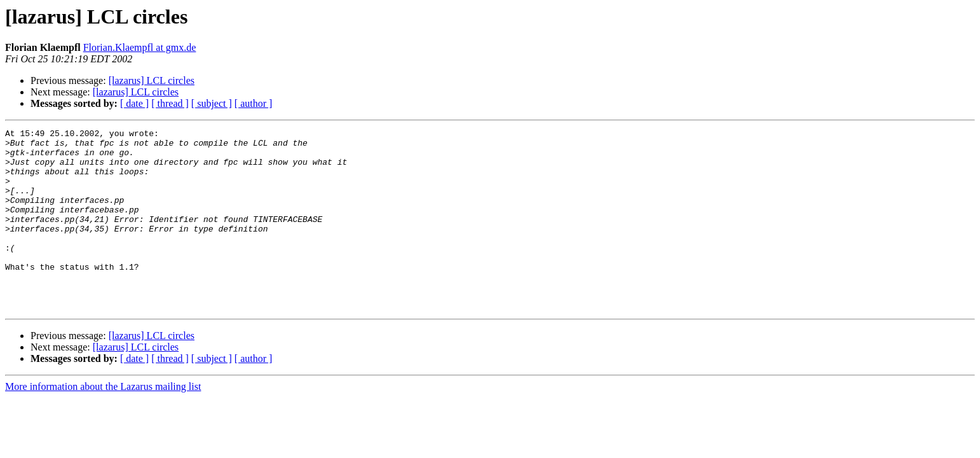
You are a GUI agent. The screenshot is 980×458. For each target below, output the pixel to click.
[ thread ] (170, 103)
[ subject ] (212, 103)
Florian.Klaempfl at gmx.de (140, 47)
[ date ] (134, 103)
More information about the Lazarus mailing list (103, 423)
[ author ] (254, 103)
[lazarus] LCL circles (152, 80)
